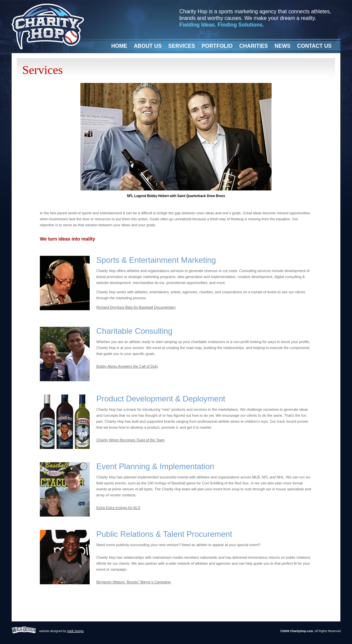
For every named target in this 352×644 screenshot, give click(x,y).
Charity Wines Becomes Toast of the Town (131, 440)
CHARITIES (254, 46)
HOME (119, 46)
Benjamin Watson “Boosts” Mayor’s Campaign (134, 582)
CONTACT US (314, 46)
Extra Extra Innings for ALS (118, 508)
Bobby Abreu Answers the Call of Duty (127, 366)
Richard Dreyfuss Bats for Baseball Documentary (136, 307)
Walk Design (75, 631)
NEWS (283, 46)
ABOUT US (148, 46)
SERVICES (182, 46)
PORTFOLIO (217, 46)
